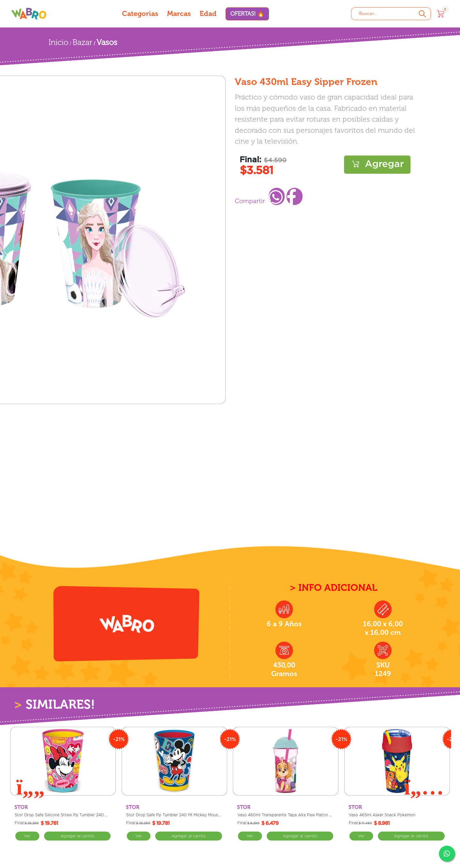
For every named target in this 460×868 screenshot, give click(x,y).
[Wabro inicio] (29, 14)
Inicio (58, 42)
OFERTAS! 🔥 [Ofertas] (247, 14)
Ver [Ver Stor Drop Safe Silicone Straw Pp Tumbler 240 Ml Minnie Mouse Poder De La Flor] (27, 836)
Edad (208, 14)
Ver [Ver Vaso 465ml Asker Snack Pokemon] (361, 836)
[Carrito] (441, 14)
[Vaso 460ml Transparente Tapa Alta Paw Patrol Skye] (286, 761)
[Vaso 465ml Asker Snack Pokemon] (397, 761)
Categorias (140, 14)
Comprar (377, 165)
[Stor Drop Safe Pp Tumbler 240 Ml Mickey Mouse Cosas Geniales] (174, 761)
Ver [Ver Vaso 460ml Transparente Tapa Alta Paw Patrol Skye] (250, 836)
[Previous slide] (31, 786)
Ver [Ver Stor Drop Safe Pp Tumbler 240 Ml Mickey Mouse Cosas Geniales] (139, 836)
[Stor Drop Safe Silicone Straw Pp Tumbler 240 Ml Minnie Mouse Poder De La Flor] (63, 761)
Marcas (179, 14)
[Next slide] (424, 786)
